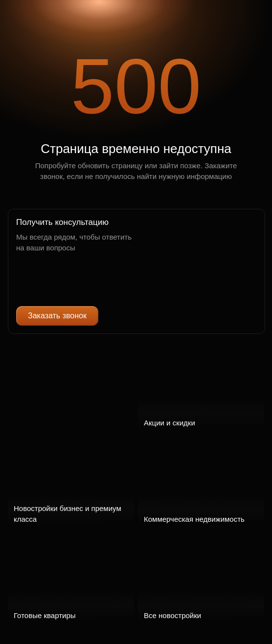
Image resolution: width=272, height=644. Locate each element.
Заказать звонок (57, 316)
